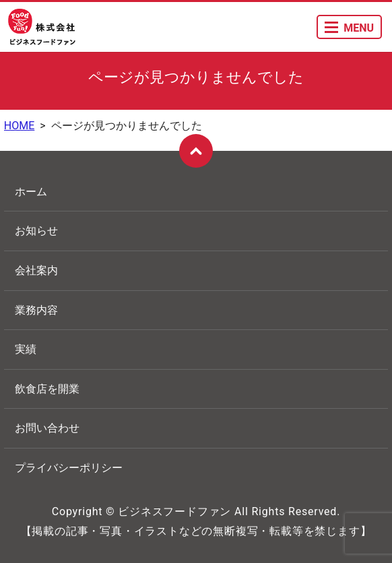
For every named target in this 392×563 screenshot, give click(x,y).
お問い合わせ (47, 428)
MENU (349, 28)
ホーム (31, 192)
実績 (26, 349)
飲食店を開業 (47, 389)
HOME (19, 126)
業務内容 (36, 310)
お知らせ (36, 231)
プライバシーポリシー (69, 468)
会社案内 (36, 270)
